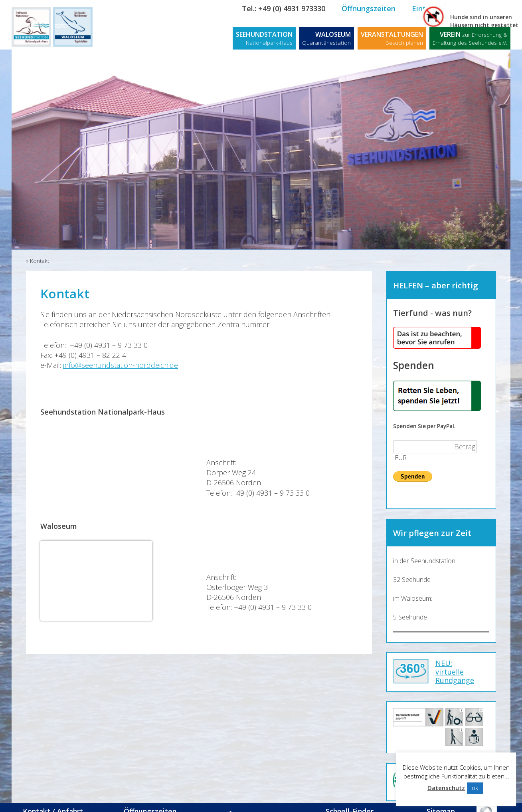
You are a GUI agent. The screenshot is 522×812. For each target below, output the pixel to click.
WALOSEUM (326, 38)
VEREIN (470, 38)
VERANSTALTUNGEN (392, 38)
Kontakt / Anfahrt (58, 803)
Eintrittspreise (437, 8)
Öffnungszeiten (369, 8)
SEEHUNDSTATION (264, 38)
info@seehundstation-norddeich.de (121, 365)
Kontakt (493, 8)
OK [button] (475, 788)
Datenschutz (446, 788)
